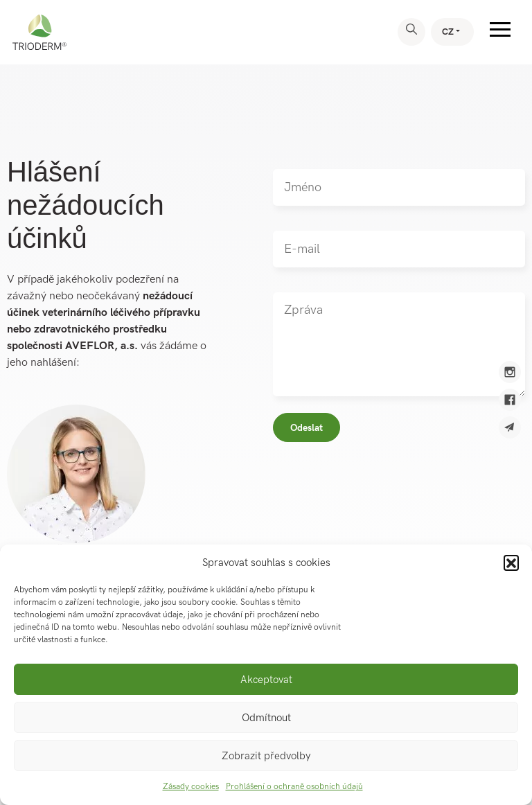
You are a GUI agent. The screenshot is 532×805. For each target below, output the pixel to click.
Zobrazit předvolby (266, 756)
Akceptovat (266, 680)
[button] (511, 563)
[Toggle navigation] (500, 32)
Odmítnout (266, 718)
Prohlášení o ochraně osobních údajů (294, 787)
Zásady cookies (191, 787)
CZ (448, 32)
